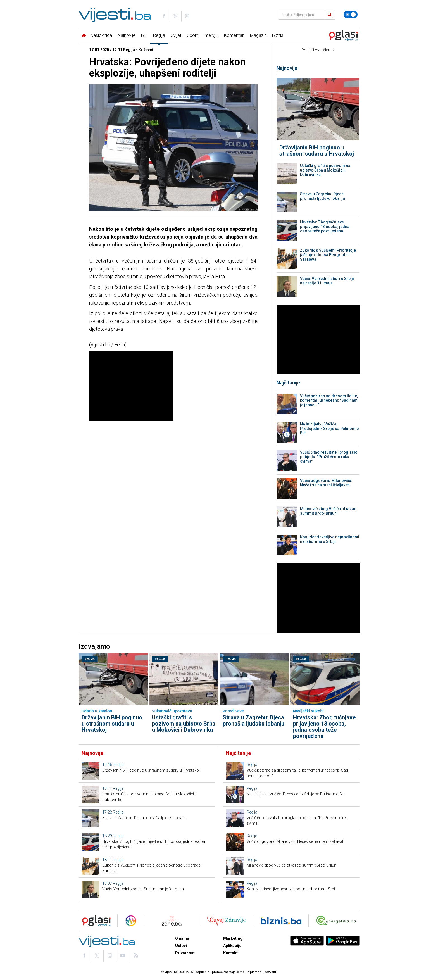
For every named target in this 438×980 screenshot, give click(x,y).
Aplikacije (232, 946)
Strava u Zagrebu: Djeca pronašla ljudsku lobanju (322, 196)
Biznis (278, 35)
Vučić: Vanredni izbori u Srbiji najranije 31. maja (327, 281)
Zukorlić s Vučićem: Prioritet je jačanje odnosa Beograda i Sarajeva (328, 255)
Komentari (234, 35)
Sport (192, 35)
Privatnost (185, 953)
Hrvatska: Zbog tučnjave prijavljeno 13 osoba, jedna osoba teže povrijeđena (325, 227)
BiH (144, 35)
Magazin (258, 35)
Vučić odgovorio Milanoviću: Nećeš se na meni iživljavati (326, 483)
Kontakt (230, 953)
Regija (159, 35)
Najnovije (127, 35)
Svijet (176, 35)
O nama (182, 938)
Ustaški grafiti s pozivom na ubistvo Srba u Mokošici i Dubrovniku (325, 170)
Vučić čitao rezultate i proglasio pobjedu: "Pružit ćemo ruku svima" (329, 457)
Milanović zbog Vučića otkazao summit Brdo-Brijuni (328, 511)
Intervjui (211, 35)
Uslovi (181, 946)
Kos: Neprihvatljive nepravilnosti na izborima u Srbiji (330, 539)
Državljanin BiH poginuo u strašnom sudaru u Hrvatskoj (317, 151)
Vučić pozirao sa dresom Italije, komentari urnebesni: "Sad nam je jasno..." (329, 400)
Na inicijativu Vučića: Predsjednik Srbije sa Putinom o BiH (329, 429)
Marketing (233, 938)
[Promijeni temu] (351, 15)
